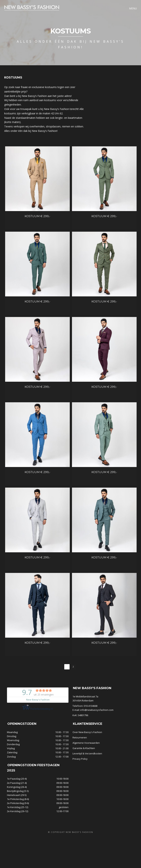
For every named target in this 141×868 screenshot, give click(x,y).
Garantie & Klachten (84, 754)
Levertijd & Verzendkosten (87, 759)
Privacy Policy (80, 764)
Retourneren (80, 743)
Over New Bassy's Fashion (87, 738)
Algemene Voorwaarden (86, 748)
